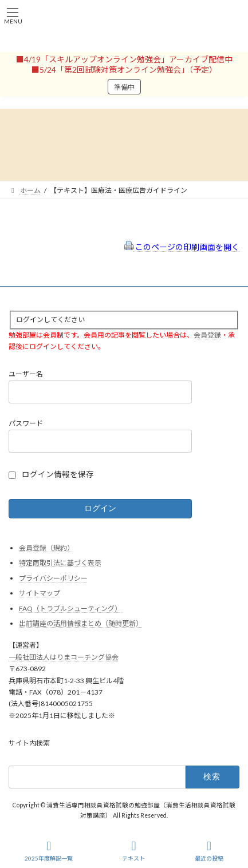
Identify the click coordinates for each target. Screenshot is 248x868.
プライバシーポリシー (53, 578)
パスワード (26, 423)
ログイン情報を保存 (58, 474)
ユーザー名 (26, 374)
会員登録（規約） (46, 547)
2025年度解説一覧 (49, 851)
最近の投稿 (209, 851)
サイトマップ (40, 593)
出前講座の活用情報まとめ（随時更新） (81, 623)
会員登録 (207, 334)
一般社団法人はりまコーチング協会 (64, 657)
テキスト (133, 851)
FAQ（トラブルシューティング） (70, 608)
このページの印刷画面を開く (182, 247)
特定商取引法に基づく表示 (60, 563)
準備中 (124, 87)
